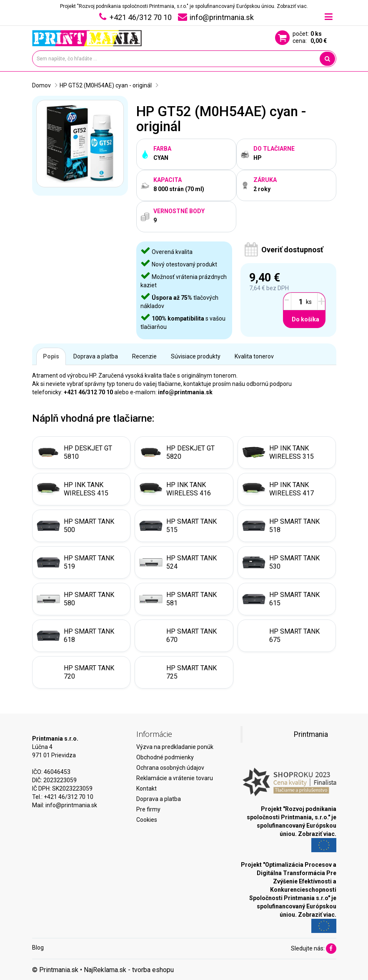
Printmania (311, 734)
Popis (51, 356)
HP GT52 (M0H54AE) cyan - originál (106, 85)
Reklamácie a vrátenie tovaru (175, 778)
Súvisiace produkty (196, 356)
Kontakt (146, 788)
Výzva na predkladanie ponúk (175, 747)
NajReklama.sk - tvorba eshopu (129, 970)
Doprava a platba (96, 356)
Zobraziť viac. (292, 6)
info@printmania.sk (71, 805)
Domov (41, 85)
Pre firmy (148, 809)
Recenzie (144, 356)
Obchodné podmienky (165, 757)
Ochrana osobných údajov (170, 768)
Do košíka (305, 319)
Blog (38, 948)
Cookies (147, 820)
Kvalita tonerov (254, 356)
